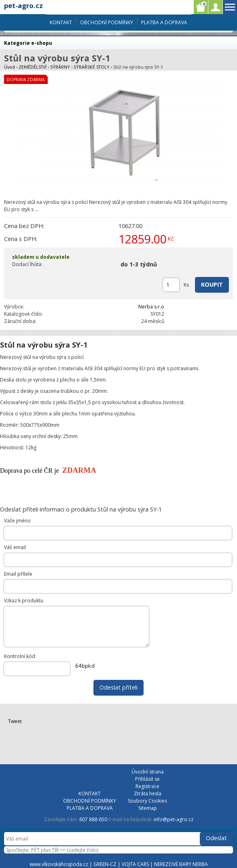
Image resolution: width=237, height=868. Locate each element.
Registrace (147, 786)
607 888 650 (93, 819)
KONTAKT (61, 22)
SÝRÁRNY (60, 67)
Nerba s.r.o (151, 307)
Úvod (10, 67)
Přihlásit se (147, 779)
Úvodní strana (148, 772)
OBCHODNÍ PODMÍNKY (107, 22)
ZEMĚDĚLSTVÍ (33, 67)
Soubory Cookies (147, 801)
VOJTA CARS (135, 864)
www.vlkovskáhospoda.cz (59, 864)
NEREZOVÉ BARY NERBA (181, 864)
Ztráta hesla (148, 794)
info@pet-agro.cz (174, 819)
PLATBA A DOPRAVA (164, 22)
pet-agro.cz (23, 5)
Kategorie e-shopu (28, 43)
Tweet (15, 721)
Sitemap (148, 808)
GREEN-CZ (105, 864)
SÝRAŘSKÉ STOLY (92, 67)
